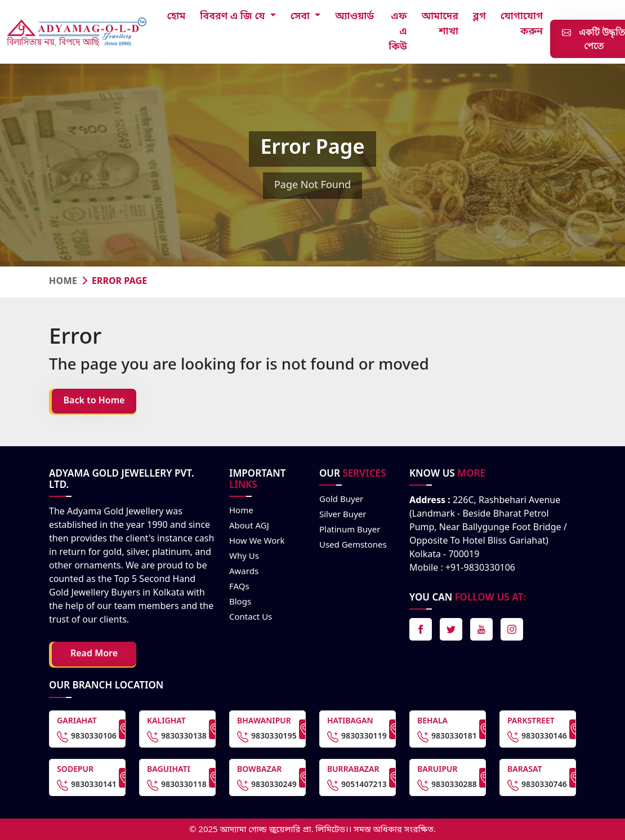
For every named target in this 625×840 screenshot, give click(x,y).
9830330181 (447, 737)
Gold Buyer (341, 500)
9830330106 (87, 737)
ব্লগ (479, 16)
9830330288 (447, 785)
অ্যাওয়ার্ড (354, 16)
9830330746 (537, 785)
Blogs (240, 602)
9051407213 (357, 785)
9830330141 (87, 785)
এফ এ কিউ (398, 32)
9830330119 (357, 737)
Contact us (251, 617)
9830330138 (177, 737)
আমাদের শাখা (440, 24)
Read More (94, 654)
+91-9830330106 (480, 568)
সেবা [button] (302, 16)
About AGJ (249, 526)
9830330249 (267, 785)
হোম (177, 16)
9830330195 (267, 737)
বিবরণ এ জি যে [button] (234, 16)
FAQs (239, 587)
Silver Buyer (343, 515)
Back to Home (94, 401)
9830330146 (537, 737)
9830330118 (177, 785)
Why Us (244, 557)
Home (63, 282)
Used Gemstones (353, 545)
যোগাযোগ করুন (522, 24)
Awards (244, 572)
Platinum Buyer (350, 530)
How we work (257, 541)
